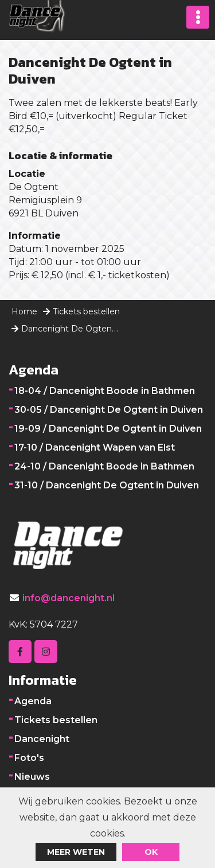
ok (151, 852)
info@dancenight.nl (69, 598)
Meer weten (76, 852)
